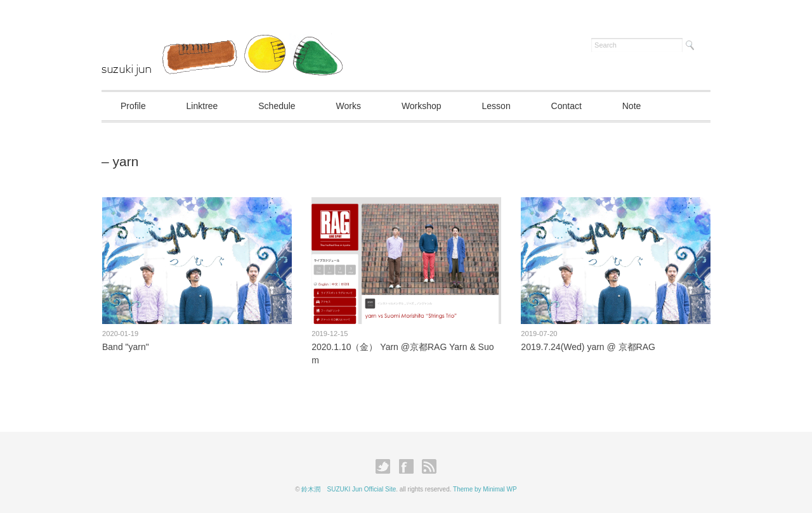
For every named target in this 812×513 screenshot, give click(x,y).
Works (349, 106)
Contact (566, 106)
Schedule (277, 106)
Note (632, 106)
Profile (133, 106)
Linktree (202, 106)
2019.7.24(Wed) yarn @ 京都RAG (588, 347)
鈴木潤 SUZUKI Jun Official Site (349, 489)
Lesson (496, 106)
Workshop (422, 106)
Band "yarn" (126, 347)
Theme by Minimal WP (485, 489)
